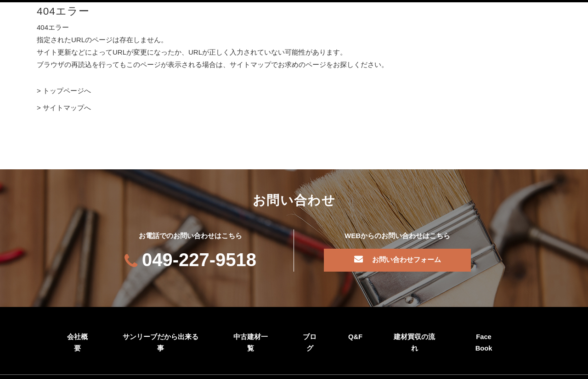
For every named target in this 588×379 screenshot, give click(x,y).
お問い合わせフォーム (407, 259)
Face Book (484, 336)
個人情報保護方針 (59, 370)
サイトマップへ (67, 108)
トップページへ (67, 91)
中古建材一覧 (250, 336)
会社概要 (77, 336)
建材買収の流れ (414, 336)
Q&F (355, 336)
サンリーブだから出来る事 (160, 336)
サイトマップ (116, 370)
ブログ (309, 336)
